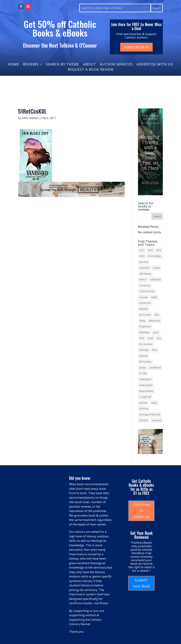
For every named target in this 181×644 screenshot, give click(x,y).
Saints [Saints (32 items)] (154, 403)
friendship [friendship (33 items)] (144, 332)
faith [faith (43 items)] (157, 315)
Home (14, 65)
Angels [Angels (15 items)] (157, 268)
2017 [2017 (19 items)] (142, 250)
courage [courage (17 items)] (143, 297)
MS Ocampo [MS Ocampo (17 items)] (145, 362)
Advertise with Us (155, 65)
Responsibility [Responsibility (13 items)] (146, 391)
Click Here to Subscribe (141, 511)
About (89, 65)
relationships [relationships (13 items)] (146, 385)
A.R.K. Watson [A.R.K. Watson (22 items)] (155, 256)
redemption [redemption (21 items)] (145, 379)
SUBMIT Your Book (141, 583)
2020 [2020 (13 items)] (142, 256)
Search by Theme (62, 65)
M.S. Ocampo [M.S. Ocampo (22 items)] (146, 344)
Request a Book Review (91, 70)
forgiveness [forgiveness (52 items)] (145, 326)
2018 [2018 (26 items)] (150, 250)
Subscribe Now (136, 47)
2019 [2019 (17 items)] (159, 250)
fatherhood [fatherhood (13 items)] (155, 321)
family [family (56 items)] (142, 321)
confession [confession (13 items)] (155, 280)
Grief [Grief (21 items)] (142, 338)
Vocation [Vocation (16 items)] (144, 420)
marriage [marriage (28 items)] (144, 350)
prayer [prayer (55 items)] (143, 368)
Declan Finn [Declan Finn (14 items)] (145, 303)
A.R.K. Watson (30, 118)
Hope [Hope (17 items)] (151, 338)
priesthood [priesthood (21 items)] (155, 368)
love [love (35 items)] (159, 338)
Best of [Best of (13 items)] (143, 280)
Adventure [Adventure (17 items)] (145, 268)
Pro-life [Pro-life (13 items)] (143, 373)
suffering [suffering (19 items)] (144, 409)
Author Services (116, 65)
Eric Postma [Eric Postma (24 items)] (145, 315)
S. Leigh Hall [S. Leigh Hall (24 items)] (145, 397)
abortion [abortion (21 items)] (144, 262)
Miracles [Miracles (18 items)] (143, 356)
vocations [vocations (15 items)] (156, 420)
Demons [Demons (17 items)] (144, 309)
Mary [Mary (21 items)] (154, 350)
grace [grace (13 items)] (156, 332)
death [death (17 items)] (154, 297)
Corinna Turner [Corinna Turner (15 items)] (147, 291)
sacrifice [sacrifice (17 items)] (143, 403)
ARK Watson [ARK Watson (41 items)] (145, 274)
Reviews (31, 65)
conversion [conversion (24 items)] (145, 285)
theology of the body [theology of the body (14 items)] (150, 415)
